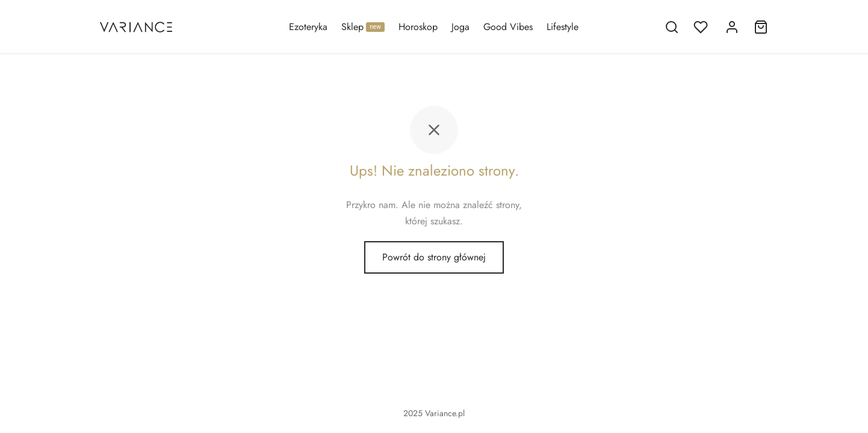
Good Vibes (508, 27)
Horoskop (418, 27)
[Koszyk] (761, 27)
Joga (460, 27)
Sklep (363, 27)
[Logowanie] (732, 27)
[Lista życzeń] (702, 27)
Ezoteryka (308, 27)
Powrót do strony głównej (434, 258)
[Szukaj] (672, 27)
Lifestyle (563, 27)
